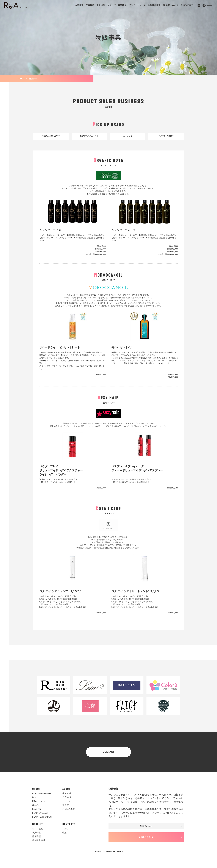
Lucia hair (37, 809)
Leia (34, 797)
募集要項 (36, 836)
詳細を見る (146, 826)
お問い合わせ (172, 5)
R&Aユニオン (39, 801)
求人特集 (101, 5)
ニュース (141, 5)
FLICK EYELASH (40, 813)
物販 (64, 832)
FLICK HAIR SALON (42, 817)
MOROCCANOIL (89, 136)
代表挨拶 (90, 5)
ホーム (21, 79)
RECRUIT (188, 5)
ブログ (132, 5)
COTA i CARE (166, 136)
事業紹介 (122, 5)
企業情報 (79, 5)
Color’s (36, 805)
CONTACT (108, 752)
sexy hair (128, 136)
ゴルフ (66, 829)
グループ (111, 5)
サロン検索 (38, 829)
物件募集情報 (154, 5)
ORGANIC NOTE (51, 136)
